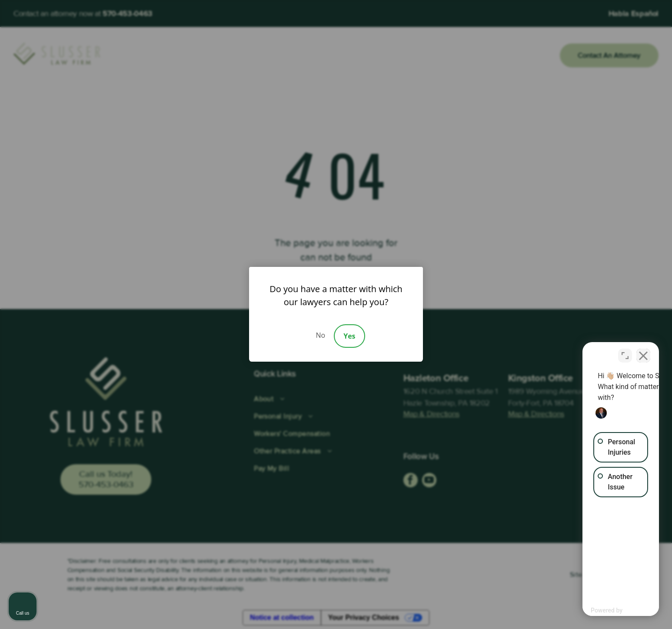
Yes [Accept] (349, 336)
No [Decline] (320, 335)
